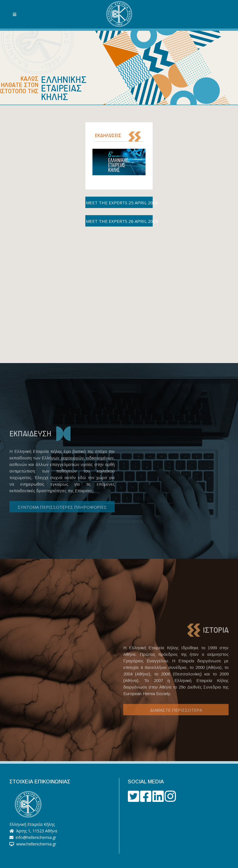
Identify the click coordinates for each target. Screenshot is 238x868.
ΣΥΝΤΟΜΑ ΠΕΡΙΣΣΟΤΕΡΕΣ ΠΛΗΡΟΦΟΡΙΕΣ (62, 523)
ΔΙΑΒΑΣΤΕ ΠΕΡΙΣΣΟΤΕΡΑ (176, 727)
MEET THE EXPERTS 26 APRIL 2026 (119, 221)
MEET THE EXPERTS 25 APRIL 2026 (119, 203)
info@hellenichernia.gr (35, 837)
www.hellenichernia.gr (35, 844)
